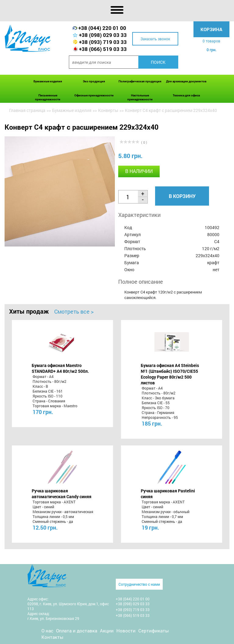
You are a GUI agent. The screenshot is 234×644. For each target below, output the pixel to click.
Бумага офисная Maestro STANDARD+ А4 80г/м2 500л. (60, 368)
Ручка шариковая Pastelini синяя (168, 494)
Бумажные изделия (48, 81)
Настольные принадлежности (140, 97)
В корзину (182, 196)
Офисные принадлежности (94, 95)
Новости (126, 631)
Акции (107, 631)
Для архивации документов (186, 81)
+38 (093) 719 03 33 (103, 42)
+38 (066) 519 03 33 (103, 49)
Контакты (52, 637)
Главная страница (27, 110)
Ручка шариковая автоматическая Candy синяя (62, 494)
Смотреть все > (74, 311)
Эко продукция (94, 81)
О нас (47, 631)
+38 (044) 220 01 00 (102, 28)
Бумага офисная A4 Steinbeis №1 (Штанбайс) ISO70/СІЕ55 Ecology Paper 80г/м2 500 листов (170, 374)
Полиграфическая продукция (140, 81)
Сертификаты (154, 631)
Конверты (108, 110)
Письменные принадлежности (48, 97)
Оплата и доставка (77, 631)
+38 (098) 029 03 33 (103, 35)
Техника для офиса (186, 95)
